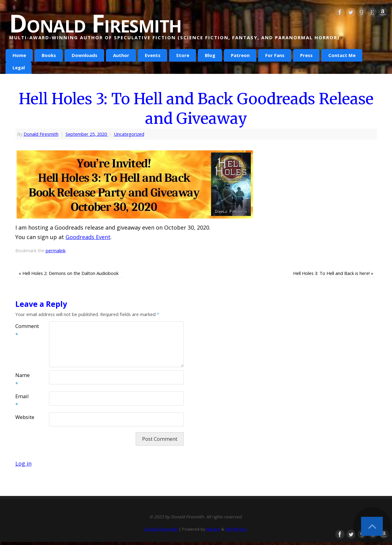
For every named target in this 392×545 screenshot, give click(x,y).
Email (22, 401)
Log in (23, 463)
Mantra (213, 529)
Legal (19, 67)
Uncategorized (129, 134)
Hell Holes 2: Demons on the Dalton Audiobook (69, 273)
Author (121, 55)
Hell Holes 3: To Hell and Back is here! (333, 273)
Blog (210, 55)
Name (23, 379)
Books (49, 55)
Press (306, 55)
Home (19, 55)
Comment (24, 330)
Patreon (240, 55)
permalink (56, 250)
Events (153, 55)
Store (183, 55)
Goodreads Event (88, 237)
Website (24, 417)
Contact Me (342, 55)
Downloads (85, 55)
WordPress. (236, 529)
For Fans (275, 55)
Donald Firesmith (95, 23)
